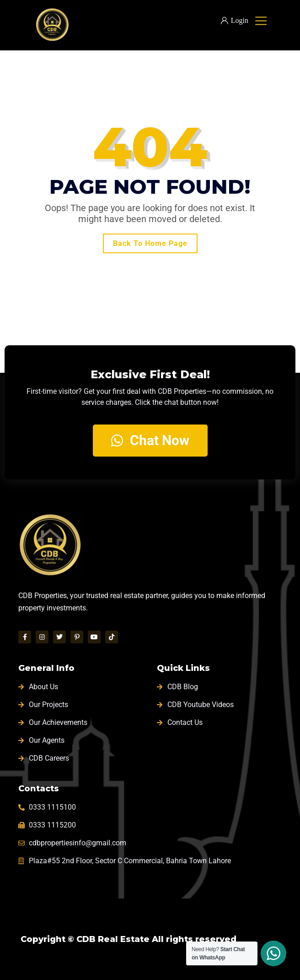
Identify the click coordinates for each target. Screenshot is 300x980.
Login (235, 20)
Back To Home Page (150, 243)
